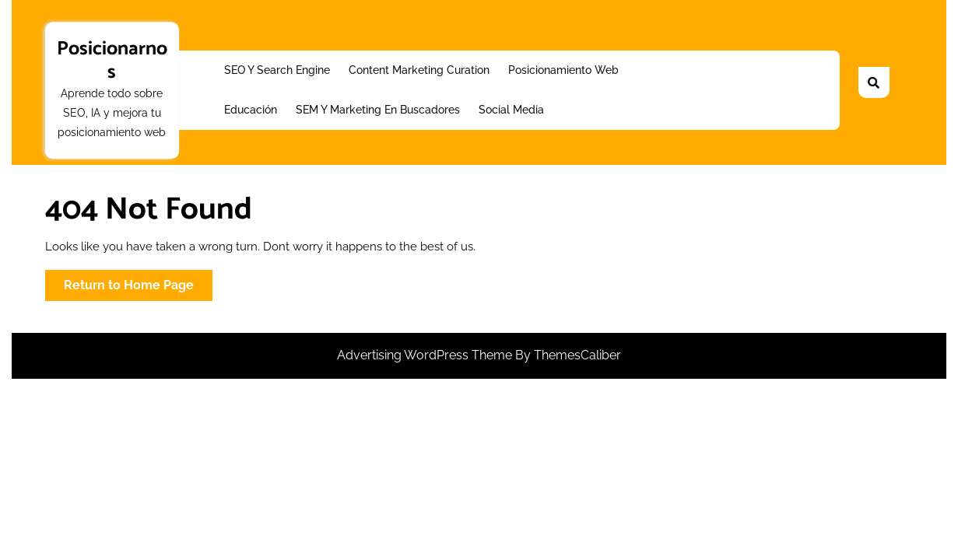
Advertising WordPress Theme (426, 355)
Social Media (511, 110)
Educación (251, 110)
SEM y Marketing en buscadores (378, 110)
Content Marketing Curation (419, 70)
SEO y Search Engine (277, 70)
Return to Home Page (138, 288)
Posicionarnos (112, 61)
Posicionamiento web (563, 70)
